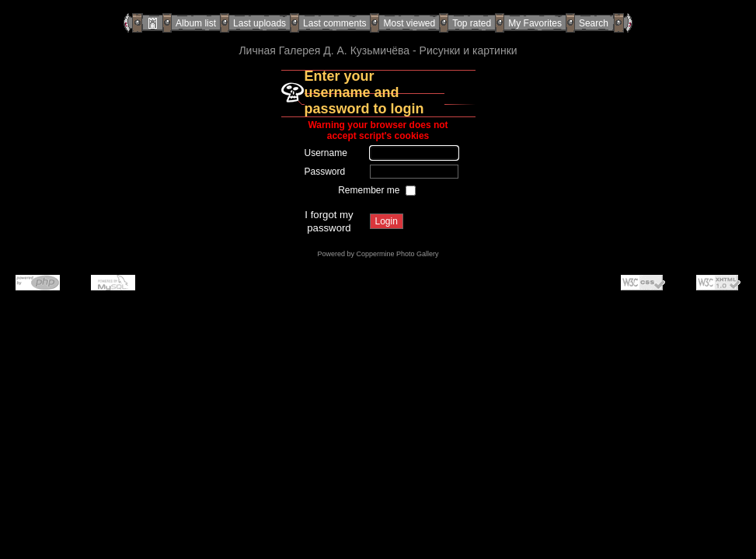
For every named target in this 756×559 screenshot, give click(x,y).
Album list (196, 23)
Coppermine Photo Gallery (397, 254)
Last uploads (260, 23)
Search (594, 23)
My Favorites (535, 23)
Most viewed (409, 23)
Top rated (472, 23)
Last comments (334, 23)
